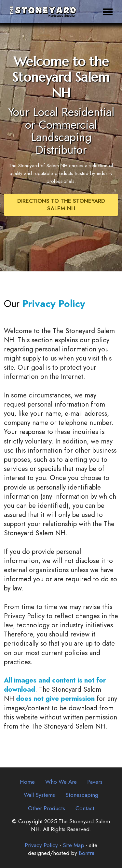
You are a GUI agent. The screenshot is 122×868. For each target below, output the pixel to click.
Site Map (74, 846)
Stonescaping (82, 796)
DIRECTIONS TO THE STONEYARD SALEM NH (61, 205)
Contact (85, 809)
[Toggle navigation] (108, 11)
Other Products (47, 809)
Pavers (95, 782)
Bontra (87, 854)
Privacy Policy (41, 846)
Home (27, 782)
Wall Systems (39, 796)
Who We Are (61, 782)
